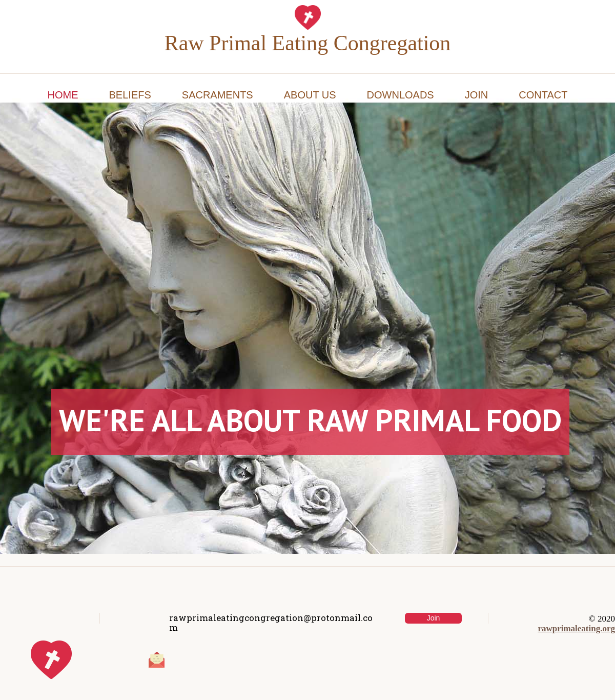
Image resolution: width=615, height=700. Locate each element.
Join (477, 95)
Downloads (401, 95)
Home (63, 95)
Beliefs (130, 95)
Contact (543, 95)
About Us (310, 95)
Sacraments (218, 95)
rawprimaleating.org (576, 628)
